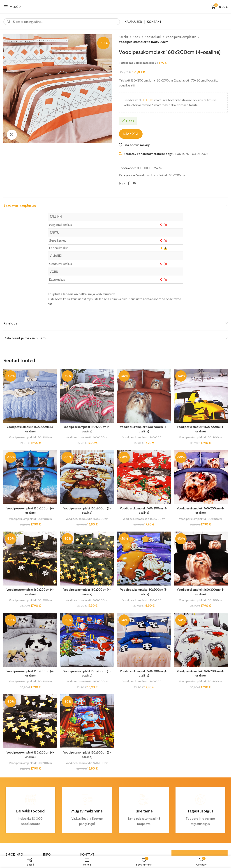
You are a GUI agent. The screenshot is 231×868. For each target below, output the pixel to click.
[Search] (62, 22)
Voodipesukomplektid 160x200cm (144, 42)
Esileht (124, 37)
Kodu (136, 37)
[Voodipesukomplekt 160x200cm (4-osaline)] (87, 395)
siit (50, 304)
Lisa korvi (131, 134)
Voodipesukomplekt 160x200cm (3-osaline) (30, 428)
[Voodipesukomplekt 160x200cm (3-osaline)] (30, 395)
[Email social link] (134, 183)
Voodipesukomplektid (181, 37)
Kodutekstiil (153, 37)
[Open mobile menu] (12, 7)
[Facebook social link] (129, 183)
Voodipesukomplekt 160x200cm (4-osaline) (87, 428)
